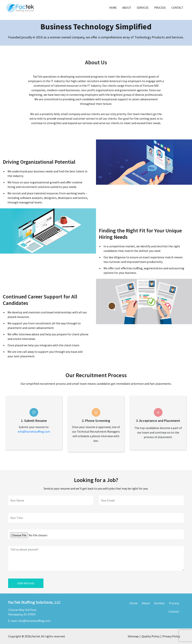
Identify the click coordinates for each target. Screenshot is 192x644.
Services (143, 8)
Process (160, 8)
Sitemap (133, 636)
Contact (177, 8)
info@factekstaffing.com (34, 431)
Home (113, 8)
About (127, 8)
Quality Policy (151, 636)
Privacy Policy (171, 636)
